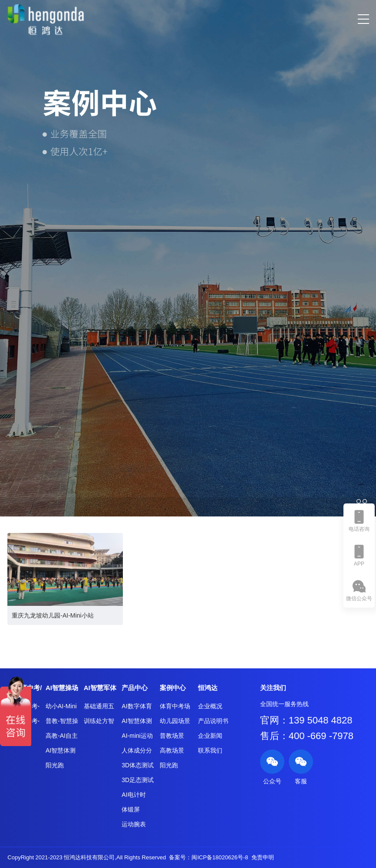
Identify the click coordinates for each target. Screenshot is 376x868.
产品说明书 (213, 721)
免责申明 (263, 857)
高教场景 (172, 750)
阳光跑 (55, 765)
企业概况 (210, 706)
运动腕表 (134, 824)
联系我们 (210, 750)
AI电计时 (134, 795)
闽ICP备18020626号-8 (220, 857)
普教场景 (172, 736)
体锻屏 (131, 809)
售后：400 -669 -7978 (307, 736)
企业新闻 (210, 736)
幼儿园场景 (175, 721)
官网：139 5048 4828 (306, 720)
